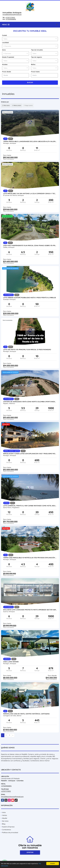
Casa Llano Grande (11, 662)
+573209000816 (11, 19)
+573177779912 (10, 18)
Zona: (4, 50)
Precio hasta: (35, 72)
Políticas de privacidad (10, 833)
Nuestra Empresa (8, 827)
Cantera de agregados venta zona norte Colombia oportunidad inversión (30, 402)
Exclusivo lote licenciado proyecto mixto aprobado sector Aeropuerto (30, 610)
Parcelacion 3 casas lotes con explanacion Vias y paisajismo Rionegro (30, 454)
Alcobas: (5, 64)
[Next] (13, 735)
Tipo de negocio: (37, 57)
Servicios (5, 821)
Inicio (4, 812)
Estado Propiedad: (8, 57)
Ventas (5, 815)
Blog (4, 824)
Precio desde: (7, 72)
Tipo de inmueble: (37, 50)
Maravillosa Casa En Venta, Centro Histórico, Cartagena (26, 714)
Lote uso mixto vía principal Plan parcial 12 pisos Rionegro (27, 350)
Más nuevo (6, 105)
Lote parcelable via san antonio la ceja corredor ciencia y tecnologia (30, 194)
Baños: (33, 64)
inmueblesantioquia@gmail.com (12, 15)
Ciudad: (5, 35)
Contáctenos (7, 830)
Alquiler (5, 818)
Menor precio (17, 105)
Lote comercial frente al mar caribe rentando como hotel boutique (30, 506)
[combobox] (30, 39)
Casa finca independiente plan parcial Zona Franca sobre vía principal (30, 246)
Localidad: (6, 43)
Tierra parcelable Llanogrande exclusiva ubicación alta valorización (30, 141)
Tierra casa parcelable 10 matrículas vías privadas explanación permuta (30, 558)
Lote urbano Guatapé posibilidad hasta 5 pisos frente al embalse (30, 298)
